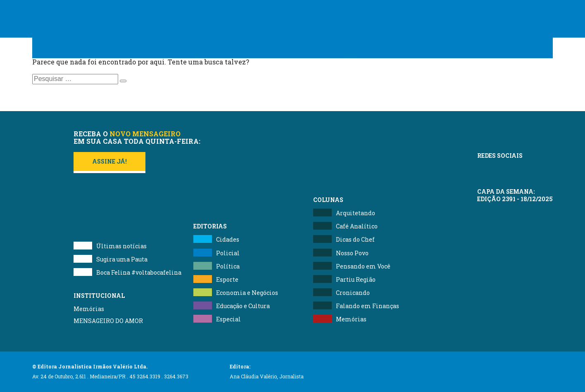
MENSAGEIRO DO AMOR (108, 321)
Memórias (89, 309)
